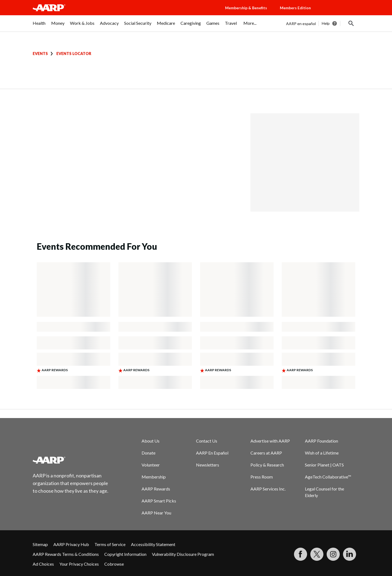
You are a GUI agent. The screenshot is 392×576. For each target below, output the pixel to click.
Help (326, 23)
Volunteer (151, 465)
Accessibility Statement (153, 544)
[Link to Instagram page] (333, 554)
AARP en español (301, 24)
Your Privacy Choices (79, 564)
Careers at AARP (266, 453)
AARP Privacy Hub (71, 544)
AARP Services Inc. (268, 489)
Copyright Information (125, 554)
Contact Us (207, 441)
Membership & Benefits (246, 8)
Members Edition (295, 8)
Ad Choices (43, 564)
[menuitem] (39, 26)
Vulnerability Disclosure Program (183, 554)
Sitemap (40, 544)
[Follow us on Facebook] (301, 554)
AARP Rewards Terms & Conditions (66, 554)
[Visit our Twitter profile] (317, 554)
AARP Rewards (156, 489)
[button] (340, 13)
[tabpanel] (323, 23)
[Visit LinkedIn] (350, 554)
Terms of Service (110, 544)
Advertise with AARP (270, 441)
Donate (148, 453)
